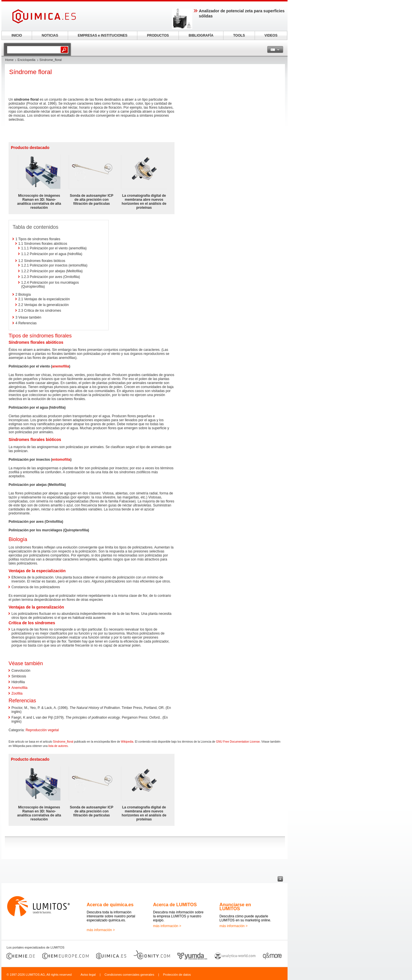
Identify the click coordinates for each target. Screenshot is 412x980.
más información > (101, 930)
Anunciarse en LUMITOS (235, 907)
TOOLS (239, 35)
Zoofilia (17, 693)
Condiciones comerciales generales (129, 975)
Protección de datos (177, 975)
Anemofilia (19, 688)
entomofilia (61, 460)
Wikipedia (127, 742)
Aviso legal (88, 975)
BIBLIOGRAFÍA (201, 35)
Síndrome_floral (63, 742)
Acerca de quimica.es (110, 905)
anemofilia (61, 366)
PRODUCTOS (158, 35)
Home (9, 60)
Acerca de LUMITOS (175, 905)
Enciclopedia (26, 60)
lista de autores (58, 746)
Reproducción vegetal (42, 730)
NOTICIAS (50, 35)
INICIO (17, 35)
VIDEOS (271, 35)
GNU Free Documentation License (238, 742)
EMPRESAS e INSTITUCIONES (103, 35)
